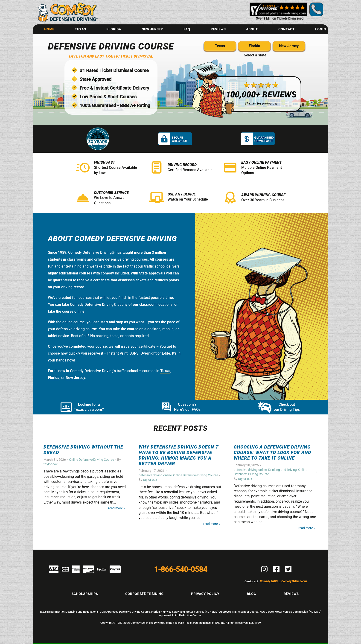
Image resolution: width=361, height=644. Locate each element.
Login (321, 29)
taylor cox (51, 464)
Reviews (218, 29)
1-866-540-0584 (181, 569)
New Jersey (152, 29)
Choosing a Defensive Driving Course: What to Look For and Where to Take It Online (272, 452)
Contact (287, 29)
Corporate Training (144, 594)
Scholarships (85, 594)
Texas (80, 29)
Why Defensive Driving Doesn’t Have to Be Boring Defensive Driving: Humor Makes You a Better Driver (178, 455)
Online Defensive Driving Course (92, 460)
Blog (252, 594)
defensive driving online (155, 475)
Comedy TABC (269, 581)
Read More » (117, 508)
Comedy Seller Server (294, 581)
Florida (114, 29)
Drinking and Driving (282, 470)
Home (49, 29)
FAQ (187, 29)
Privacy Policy (205, 594)
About (252, 29)
